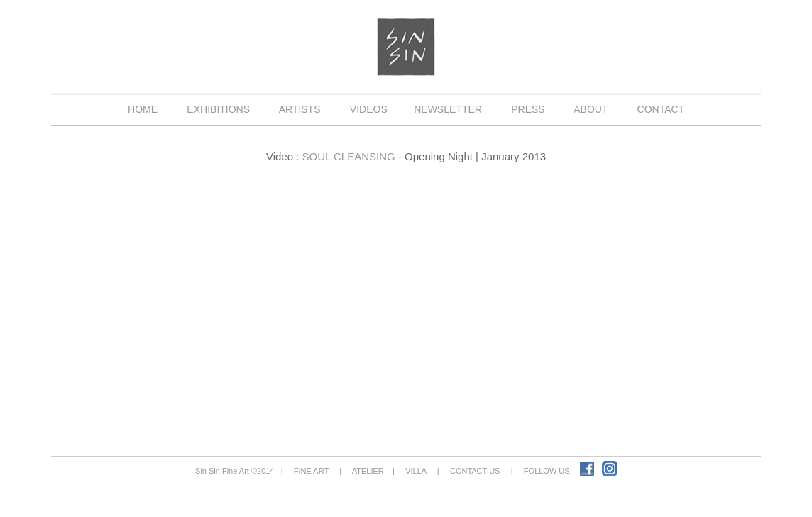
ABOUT (591, 109)
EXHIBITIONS (219, 109)
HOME (143, 109)
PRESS (528, 109)
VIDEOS (368, 109)
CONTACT (661, 109)
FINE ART (311, 471)
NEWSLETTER (448, 109)
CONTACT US (475, 471)
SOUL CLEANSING (349, 156)
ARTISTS (300, 109)
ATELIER (368, 471)
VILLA (416, 471)
